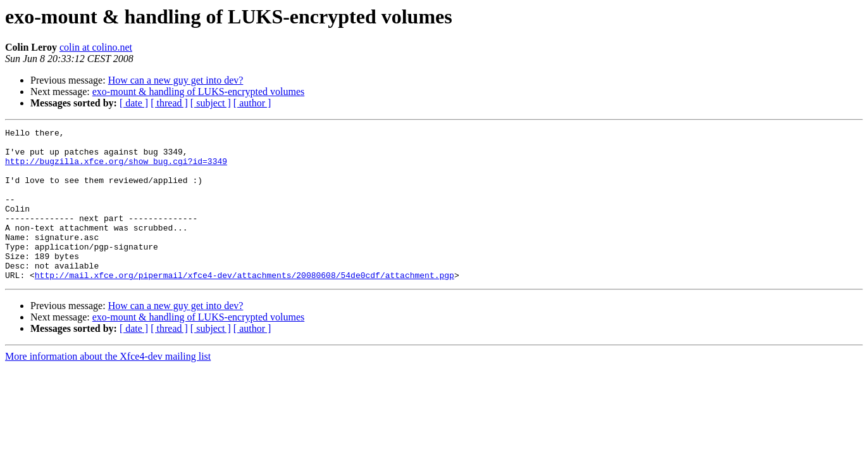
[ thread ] (169, 103)
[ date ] (134, 103)
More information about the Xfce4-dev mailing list (108, 387)
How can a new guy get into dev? (176, 80)
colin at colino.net (96, 47)
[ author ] (252, 103)
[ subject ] (211, 103)
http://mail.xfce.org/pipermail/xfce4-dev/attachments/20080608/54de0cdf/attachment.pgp (245, 305)
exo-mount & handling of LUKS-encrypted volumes (199, 92)
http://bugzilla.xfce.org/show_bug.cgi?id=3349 (116, 168)
